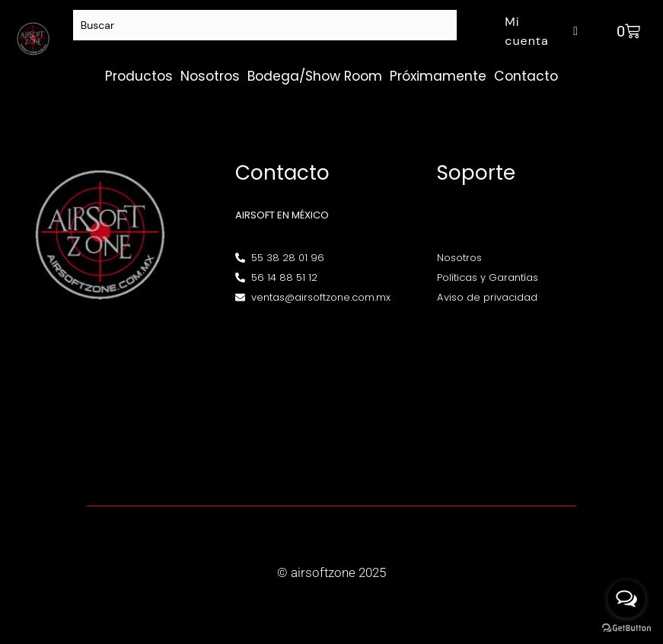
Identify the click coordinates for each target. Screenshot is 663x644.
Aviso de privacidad (487, 297)
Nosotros (210, 76)
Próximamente (438, 76)
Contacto (526, 76)
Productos (139, 76)
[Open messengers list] (626, 599)
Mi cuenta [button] (543, 31)
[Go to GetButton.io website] (626, 628)
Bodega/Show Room (315, 76)
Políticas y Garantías (488, 277)
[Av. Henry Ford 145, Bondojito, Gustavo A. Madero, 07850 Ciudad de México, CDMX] (331, 395)
